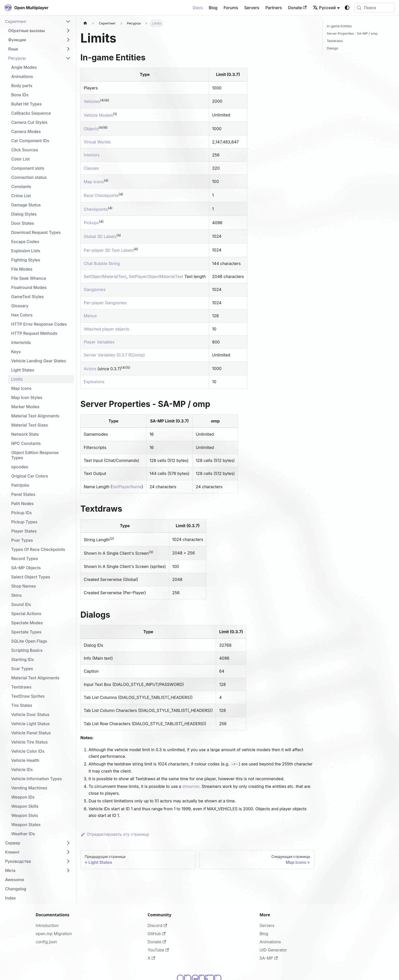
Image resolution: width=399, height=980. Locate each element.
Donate (297, 8)
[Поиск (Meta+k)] (375, 8)
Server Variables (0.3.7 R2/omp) (114, 355)
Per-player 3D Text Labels (109, 250)
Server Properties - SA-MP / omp (352, 34)
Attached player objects (106, 329)
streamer (191, 786)
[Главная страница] (85, 23)
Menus (90, 316)
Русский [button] (324, 8)
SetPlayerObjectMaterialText (156, 276)
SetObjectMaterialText (105, 276)
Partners (274, 8)
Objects (91, 129)
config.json (46, 942)
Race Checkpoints (101, 195)
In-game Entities (339, 26)
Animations (270, 942)
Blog (213, 8)
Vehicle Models (98, 115)
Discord (157, 925)
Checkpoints (96, 209)
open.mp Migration (54, 934)
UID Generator (273, 950)
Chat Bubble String (102, 263)
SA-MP (269, 958)
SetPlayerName (127, 487)
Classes (91, 168)
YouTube (158, 950)
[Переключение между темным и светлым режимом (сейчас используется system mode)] (347, 8)
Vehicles (92, 101)
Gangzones (95, 289)
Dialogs (332, 48)
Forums (231, 8)
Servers (252, 8)
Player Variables (99, 342)
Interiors (92, 155)
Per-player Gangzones (105, 303)
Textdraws (335, 41)
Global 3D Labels (100, 236)
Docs (198, 8)
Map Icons (94, 182)
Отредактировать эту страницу (115, 834)
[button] (38, 21)
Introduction (47, 925)
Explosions (94, 382)
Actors (90, 369)
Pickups (91, 223)
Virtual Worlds (97, 142)
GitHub (157, 934)
